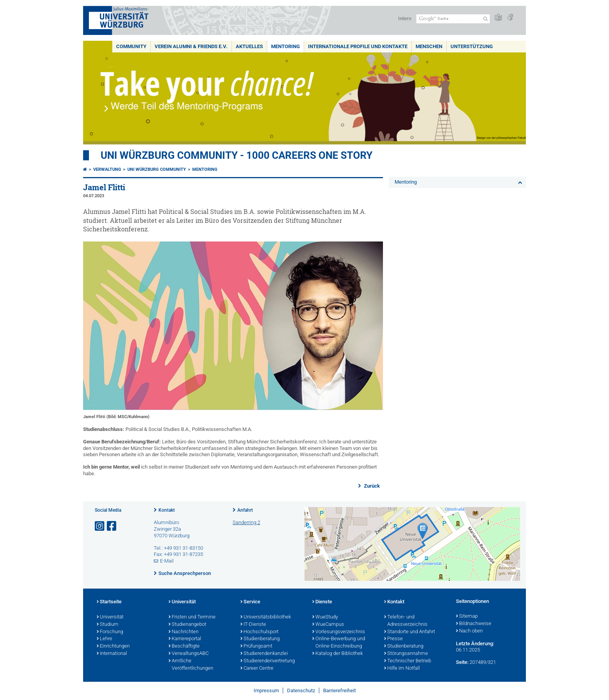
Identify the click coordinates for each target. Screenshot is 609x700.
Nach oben (469, 631)
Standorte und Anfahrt (410, 632)
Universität (110, 617)
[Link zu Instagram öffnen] (100, 526)
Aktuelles (249, 46)
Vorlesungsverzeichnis (339, 632)
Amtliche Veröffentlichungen (191, 665)
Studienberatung (260, 639)
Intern (405, 18)
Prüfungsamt (256, 646)
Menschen (429, 46)
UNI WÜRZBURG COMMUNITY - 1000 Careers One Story (237, 155)
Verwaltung (107, 169)
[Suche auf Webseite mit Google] (453, 19)
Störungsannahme (406, 654)
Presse (393, 639)
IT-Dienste (253, 625)
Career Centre (257, 669)
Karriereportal (185, 639)
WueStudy (325, 617)
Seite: (462, 662)
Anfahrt (245, 510)
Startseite (109, 602)
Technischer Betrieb (408, 661)
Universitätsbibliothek (266, 617)
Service (250, 602)
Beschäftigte (184, 646)
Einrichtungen (113, 646)
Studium (108, 625)
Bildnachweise (474, 624)
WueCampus (328, 625)
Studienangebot (187, 625)
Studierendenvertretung (268, 661)
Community (131, 46)
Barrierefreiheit (339, 690)
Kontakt (167, 510)
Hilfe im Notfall (402, 669)
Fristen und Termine (192, 617)
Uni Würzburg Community (157, 169)
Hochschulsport (259, 632)
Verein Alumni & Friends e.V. (191, 46)
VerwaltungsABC (189, 654)
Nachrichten (184, 632)
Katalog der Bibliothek (338, 654)
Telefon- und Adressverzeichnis (406, 621)
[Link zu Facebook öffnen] (112, 526)
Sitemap (467, 617)
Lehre (104, 639)
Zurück (371, 486)
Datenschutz (301, 690)
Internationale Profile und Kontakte (358, 46)
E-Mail (167, 561)
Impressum (266, 690)
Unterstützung (472, 46)
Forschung (110, 632)
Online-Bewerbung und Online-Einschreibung (339, 643)
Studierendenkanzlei (264, 654)
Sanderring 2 (246, 522)
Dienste (322, 602)
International (112, 654)
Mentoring (285, 46)
